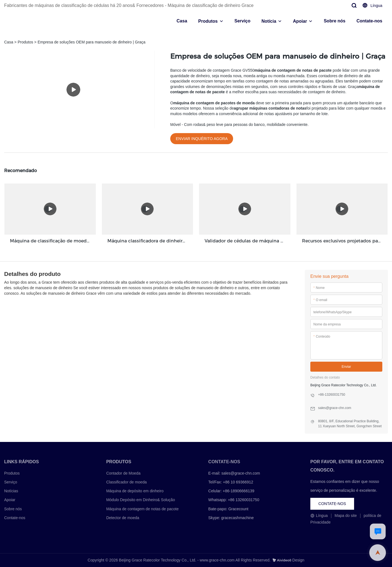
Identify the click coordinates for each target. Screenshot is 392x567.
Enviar (346, 367)
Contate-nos (369, 21)
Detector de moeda (123, 518)
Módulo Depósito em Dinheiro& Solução (141, 500)
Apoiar (300, 21)
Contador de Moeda (123, 473)
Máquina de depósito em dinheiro (135, 491)
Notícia (269, 21)
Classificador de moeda (127, 482)
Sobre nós (334, 21)
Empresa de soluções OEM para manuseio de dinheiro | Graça (92, 42)
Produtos (208, 21)
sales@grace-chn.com (241, 473)
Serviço (243, 21)
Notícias (11, 491)
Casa (182, 21)
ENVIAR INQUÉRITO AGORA (202, 139)
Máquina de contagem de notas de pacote (143, 509)
